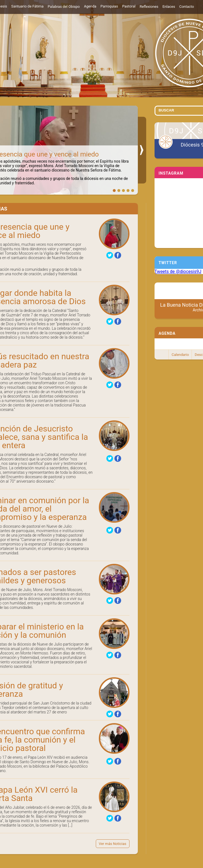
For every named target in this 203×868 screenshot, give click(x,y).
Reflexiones (149, 7)
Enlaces (169, 7)
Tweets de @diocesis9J (178, 271)
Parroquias (109, 6)
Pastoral (129, 6)
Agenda (90, 6)
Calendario (180, 355)
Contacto (187, 7)
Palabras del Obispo (64, 7)
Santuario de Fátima (27, 6)
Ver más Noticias (113, 844)
